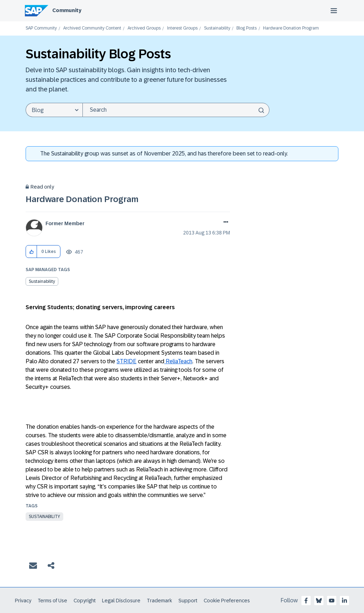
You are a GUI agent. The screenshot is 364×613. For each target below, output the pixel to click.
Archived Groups (144, 28)
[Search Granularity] (54, 110)
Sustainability (217, 28)
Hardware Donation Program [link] (291, 28)
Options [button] (224, 223)
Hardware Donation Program (82, 199)
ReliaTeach (178, 361)
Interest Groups (182, 28)
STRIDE (127, 361)
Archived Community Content (92, 28)
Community (67, 10)
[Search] (176, 110)
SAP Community (41, 28)
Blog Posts (247, 28)
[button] (31, 252)
